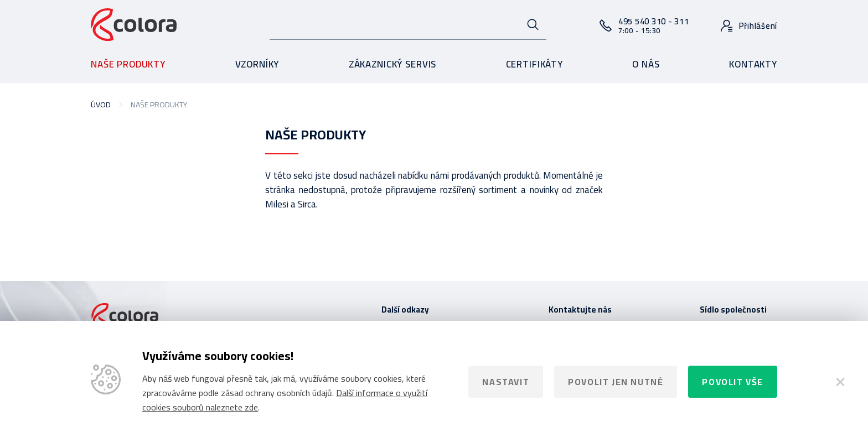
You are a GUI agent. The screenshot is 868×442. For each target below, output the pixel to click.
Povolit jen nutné (616, 382)
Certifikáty (534, 64)
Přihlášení (758, 26)
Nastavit (506, 382)
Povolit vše (733, 382)
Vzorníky (257, 64)
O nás (646, 64)
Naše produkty (128, 64)
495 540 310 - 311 (654, 25)
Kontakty (753, 64)
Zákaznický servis (392, 64)
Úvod (101, 105)
